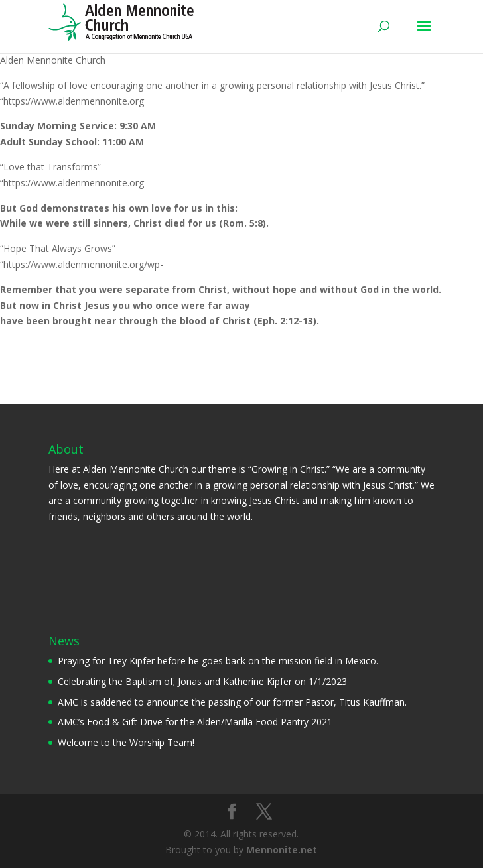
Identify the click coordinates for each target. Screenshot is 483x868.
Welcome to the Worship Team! (126, 742)
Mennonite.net (282, 850)
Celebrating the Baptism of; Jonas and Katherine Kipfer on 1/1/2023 (202, 681)
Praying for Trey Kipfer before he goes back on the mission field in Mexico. (218, 661)
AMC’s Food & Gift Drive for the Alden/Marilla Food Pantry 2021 (195, 722)
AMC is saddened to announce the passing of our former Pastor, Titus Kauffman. (232, 702)
